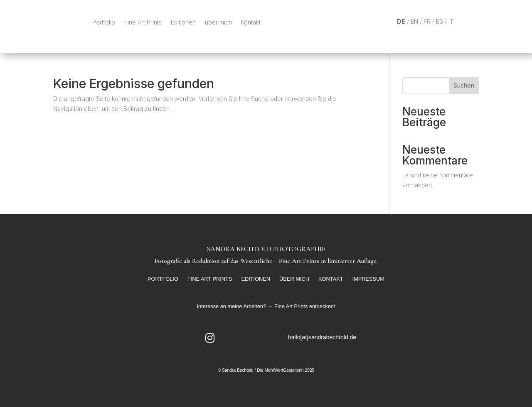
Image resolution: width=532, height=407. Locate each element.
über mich (218, 22)
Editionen (183, 22)
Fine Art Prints (143, 22)
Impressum (368, 279)
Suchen (464, 85)
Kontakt (251, 22)
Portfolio (104, 22)
